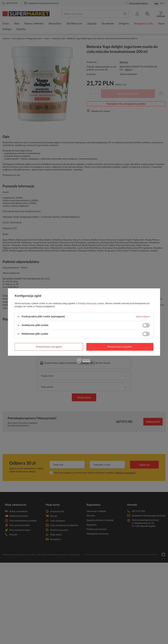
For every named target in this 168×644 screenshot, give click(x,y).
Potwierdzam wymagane (49, 347)
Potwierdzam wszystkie (120, 347)
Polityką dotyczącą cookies (91, 303)
